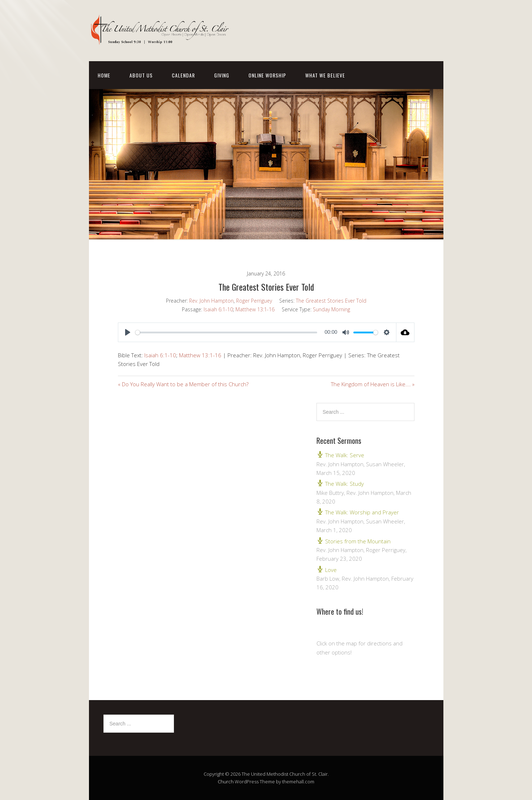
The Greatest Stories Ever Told (331, 301)
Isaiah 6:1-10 (218, 309)
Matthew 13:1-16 (255, 309)
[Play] (128, 332)
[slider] (226, 332)
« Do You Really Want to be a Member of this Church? (183, 384)
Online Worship (267, 75)
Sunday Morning (331, 309)
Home (104, 75)
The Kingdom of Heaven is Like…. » (373, 384)
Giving (222, 75)
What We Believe (325, 75)
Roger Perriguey (254, 301)
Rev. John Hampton (211, 301)
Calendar (183, 75)
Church (226, 782)
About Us (141, 75)
